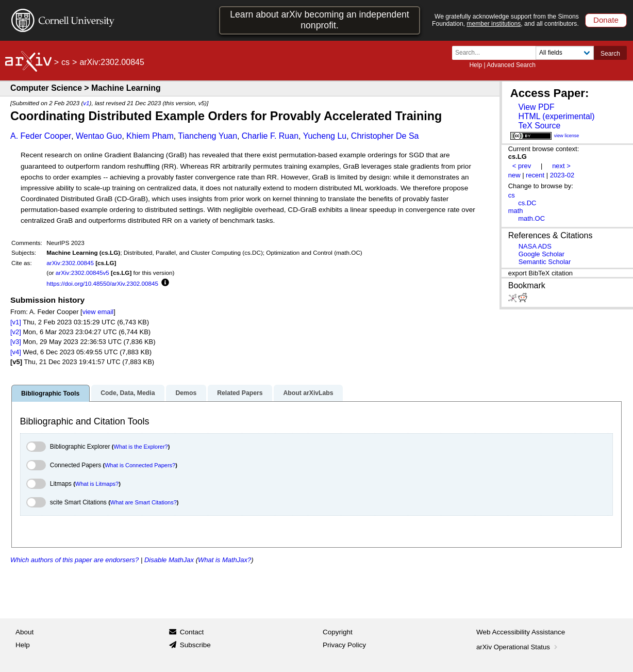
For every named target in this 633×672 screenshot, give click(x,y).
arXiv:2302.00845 (70, 263)
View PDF (536, 107)
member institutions (494, 24)
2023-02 (562, 175)
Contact (192, 632)
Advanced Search (511, 65)
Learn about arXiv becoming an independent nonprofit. (320, 20)
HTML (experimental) (556, 116)
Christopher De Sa (385, 136)
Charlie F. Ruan (270, 136)
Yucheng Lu (325, 136)
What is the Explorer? (141, 447)
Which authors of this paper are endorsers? (74, 560)
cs (65, 62)
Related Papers (240, 393)
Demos (186, 393)
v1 (86, 103)
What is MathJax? (224, 560)
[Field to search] (565, 53)
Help (476, 65)
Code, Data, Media (128, 393)
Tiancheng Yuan (207, 136)
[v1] (16, 322)
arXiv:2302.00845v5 (82, 273)
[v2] (16, 332)
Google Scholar (542, 254)
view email (98, 312)
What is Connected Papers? (140, 465)
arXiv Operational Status (518, 647)
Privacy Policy (344, 645)
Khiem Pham (150, 136)
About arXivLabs (308, 393)
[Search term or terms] (497, 53)
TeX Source (539, 126)
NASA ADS (535, 246)
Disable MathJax (169, 560)
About (24, 632)
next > (561, 166)
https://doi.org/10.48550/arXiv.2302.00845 (102, 283)
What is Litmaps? (97, 484)
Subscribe (195, 645)
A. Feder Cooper (41, 136)
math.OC (531, 218)
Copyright (338, 632)
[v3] (16, 342)
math (516, 211)
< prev (522, 166)
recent (535, 175)
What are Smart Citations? (144, 502)
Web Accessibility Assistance (521, 632)
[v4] (16, 352)
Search (610, 54)
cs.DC (527, 203)
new (514, 175)
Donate (606, 20)
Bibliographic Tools (50, 394)
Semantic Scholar (545, 262)
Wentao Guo (99, 136)
